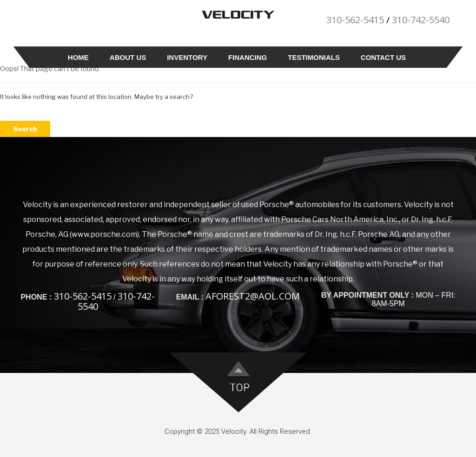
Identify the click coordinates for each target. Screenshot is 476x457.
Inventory (187, 57)
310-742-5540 (421, 20)
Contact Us (383, 57)
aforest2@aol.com (253, 296)
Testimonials (314, 57)
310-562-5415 (355, 20)
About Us (128, 57)
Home (78, 57)
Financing (248, 57)
